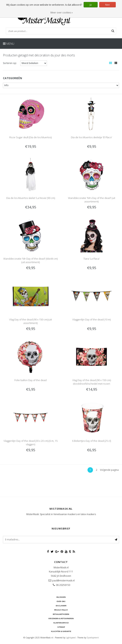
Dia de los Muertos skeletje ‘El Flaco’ (91, 137)
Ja (91, 5)
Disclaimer (61, 606)
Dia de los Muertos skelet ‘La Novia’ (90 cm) (31, 198)
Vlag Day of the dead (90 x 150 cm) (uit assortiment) (30, 321)
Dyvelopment (93, 638)
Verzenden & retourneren (61, 618)
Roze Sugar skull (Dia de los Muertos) (30, 137)
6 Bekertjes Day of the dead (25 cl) (91, 441)
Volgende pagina (109, 470)
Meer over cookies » (62, 13)
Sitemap (61, 627)
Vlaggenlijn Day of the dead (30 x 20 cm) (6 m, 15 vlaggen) (30, 443)
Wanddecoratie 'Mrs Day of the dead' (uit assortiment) (92, 200)
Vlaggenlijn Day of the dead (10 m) (91, 319)
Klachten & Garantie (61, 631)
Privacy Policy (61, 610)
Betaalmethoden (61, 614)
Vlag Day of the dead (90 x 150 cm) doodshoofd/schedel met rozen (92, 382)
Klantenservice (61, 623)
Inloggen (61, 597)
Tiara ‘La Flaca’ (91, 259)
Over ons (61, 601)
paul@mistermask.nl (63, 581)
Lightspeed (71, 638)
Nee (107, 5)
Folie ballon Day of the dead (30, 380)
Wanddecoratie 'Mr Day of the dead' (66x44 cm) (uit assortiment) (30, 260)
